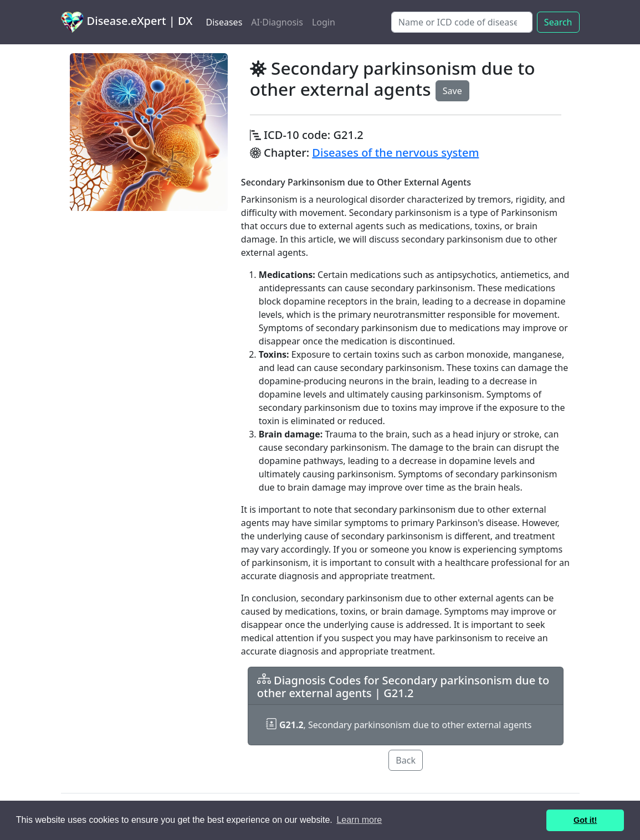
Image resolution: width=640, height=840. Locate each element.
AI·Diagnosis (277, 22)
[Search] (462, 22)
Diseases (224, 22)
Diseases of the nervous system (395, 153)
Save (452, 91)
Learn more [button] (359, 820)
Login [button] (324, 22)
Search (558, 22)
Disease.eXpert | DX (127, 22)
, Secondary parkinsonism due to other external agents (399, 725)
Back (406, 760)
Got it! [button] (585, 820)
